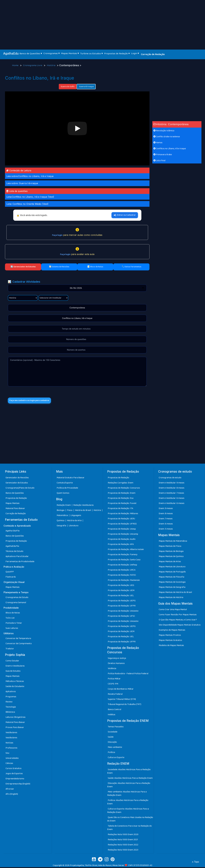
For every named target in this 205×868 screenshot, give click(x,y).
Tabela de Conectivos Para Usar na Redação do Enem (129, 828)
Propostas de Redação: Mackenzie (124, 581)
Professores (11, 749)
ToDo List (10, 619)
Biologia (61, 511)
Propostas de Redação (16, 499)
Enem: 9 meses (166, 509)
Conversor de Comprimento (19, 644)
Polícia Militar (114, 680)
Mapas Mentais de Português (172, 573)
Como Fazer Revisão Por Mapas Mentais (178, 615)
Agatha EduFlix (13, 532)
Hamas (158, 143)
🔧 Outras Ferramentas (131, 267)
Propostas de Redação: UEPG (122, 601)
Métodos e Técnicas (15, 682)
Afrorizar (10, 790)
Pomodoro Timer (14, 624)
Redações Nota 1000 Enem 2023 (123, 851)
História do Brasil (83, 511)
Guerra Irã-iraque (86, 87)
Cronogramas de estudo (170, 478)
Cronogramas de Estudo (17, 598)
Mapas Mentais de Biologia (171, 552)
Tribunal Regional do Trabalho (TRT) (124, 705)
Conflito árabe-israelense (167, 137)
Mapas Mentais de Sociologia (172, 583)
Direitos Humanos (116, 664)
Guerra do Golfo (68, 87)
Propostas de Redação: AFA (121, 545)
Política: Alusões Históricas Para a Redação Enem (128, 803)
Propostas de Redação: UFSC (121, 617)
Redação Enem (64, 506)
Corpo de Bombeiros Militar (121, 690)
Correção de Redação (153, 54)
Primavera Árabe (163, 155)
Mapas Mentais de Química (171, 557)
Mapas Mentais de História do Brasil (175, 593)
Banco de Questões (15, 494)
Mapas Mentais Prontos (170, 636)
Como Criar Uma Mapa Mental (173, 610)
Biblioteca (10, 713)
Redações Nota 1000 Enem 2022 (123, 846)
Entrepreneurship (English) (18, 785)
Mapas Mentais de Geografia (172, 588)
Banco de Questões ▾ (31, 54)
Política (111, 753)
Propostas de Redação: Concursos (124, 489)
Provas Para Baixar (15, 728)
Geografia (61, 526)
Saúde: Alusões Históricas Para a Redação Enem (130, 779)
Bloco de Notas (13, 614)
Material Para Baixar (15, 509)
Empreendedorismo (15, 780)
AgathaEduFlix (12, 547)
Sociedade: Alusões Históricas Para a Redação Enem (129, 772)
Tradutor (10, 650)
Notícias (9, 744)
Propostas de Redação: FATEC (122, 576)
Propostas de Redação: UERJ (121, 519)
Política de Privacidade (67, 489)
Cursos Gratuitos (14, 769)
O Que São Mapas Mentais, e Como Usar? (178, 621)
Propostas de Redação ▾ (117, 54)
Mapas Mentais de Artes (170, 562)
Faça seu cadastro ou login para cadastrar (32, 401)
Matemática (62, 516)
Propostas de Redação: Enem (122, 494)
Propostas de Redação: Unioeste (123, 612)
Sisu (7, 754)
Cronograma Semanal (16, 603)
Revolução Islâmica (164, 131)
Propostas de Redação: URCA (122, 571)
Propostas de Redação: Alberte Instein (126, 550)
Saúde (111, 738)
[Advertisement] (102, 21)
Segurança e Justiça (117, 659)
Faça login (57, 235)
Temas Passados (116, 728)
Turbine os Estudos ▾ (92, 54)
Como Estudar (12, 662)
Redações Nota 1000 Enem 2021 (123, 840)
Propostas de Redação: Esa (121, 499)
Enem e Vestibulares (15, 667)
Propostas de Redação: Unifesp (122, 565)
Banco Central (114, 710)
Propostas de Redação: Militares (123, 514)
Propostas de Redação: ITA (120, 509)
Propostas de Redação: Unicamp (123, 535)
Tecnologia (11, 708)
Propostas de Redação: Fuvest (122, 504)
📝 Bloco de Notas (95, 267)
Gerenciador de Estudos (17, 483)
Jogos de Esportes (14, 774)
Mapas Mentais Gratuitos (170, 641)
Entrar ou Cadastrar (125, 215)
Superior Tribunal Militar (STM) (122, 700)
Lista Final (159, 161)
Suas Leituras (12, 629)
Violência (112, 669)
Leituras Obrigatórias (16, 718)
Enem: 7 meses (166, 519)
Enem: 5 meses (166, 530)
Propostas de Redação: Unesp (122, 530)
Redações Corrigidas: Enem (121, 483)
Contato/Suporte (65, 483)
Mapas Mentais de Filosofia (171, 578)
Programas (11, 697)
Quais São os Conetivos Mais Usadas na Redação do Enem (130, 820)
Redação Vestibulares (83, 506)
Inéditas (112, 715)
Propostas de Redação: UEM (121, 591)
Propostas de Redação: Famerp (123, 555)
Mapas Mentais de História (171, 598)
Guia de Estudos (13, 672)
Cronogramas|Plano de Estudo (20, 489)
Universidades (12, 759)
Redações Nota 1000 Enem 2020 (123, 835)
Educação (112, 743)
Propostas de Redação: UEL (121, 596)
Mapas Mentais (13, 504)
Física (70, 511)
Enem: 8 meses (166, 514)
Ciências (9, 764)
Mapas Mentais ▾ (70, 53)
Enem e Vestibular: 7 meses (171, 494)
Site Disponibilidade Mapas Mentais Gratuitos (180, 626)
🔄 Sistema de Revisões (59, 267)
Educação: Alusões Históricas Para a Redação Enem (129, 786)
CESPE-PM (113, 685)
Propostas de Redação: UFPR (122, 607)
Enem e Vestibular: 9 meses (172, 483)
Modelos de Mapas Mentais (171, 646)
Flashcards (11, 578)
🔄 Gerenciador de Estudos (23, 267)
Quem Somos (63, 494)
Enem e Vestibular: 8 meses (172, 489)
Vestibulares (11, 733)
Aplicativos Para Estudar (17, 557)
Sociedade (113, 733)
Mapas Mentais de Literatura (172, 567)
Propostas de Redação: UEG (121, 586)
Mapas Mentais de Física (170, 547)
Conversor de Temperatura (18, 639)
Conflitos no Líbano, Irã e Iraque (170, 149)
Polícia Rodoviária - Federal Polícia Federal (128, 674)
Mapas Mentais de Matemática (173, 542)
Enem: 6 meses (166, 524)
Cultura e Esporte (116, 758)
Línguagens (76, 516)
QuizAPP (10, 573)
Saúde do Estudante (15, 687)
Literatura (74, 526)
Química (61, 521)
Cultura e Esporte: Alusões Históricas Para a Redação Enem (128, 811)
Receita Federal (115, 695)
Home (16, 65)
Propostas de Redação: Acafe (122, 540)
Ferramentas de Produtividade (20, 562)
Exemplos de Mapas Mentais (172, 631)
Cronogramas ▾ (52, 53)
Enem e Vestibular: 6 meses (172, 499)
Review (9, 703)
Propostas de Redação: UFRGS (122, 524)
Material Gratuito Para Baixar (71, 478)
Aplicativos (11, 692)
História (51, 65)
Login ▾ (135, 53)
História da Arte (74, 521)
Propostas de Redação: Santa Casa (124, 560)
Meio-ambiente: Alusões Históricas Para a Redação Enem (127, 794)
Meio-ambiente (115, 748)
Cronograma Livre (33, 65)
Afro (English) (12, 795)
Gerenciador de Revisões (17, 478)
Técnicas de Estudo (14, 552)
